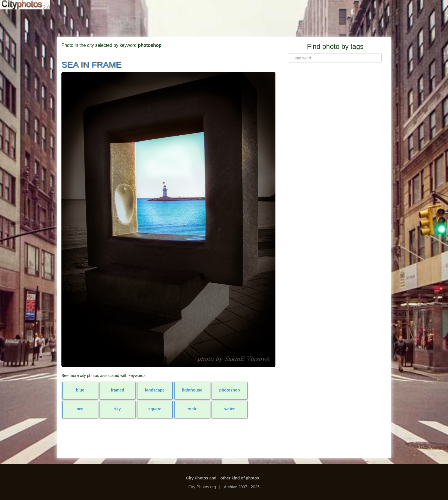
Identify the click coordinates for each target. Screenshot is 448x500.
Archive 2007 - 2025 (242, 487)
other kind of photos (240, 478)
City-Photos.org (202, 487)
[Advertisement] (224, 23)
